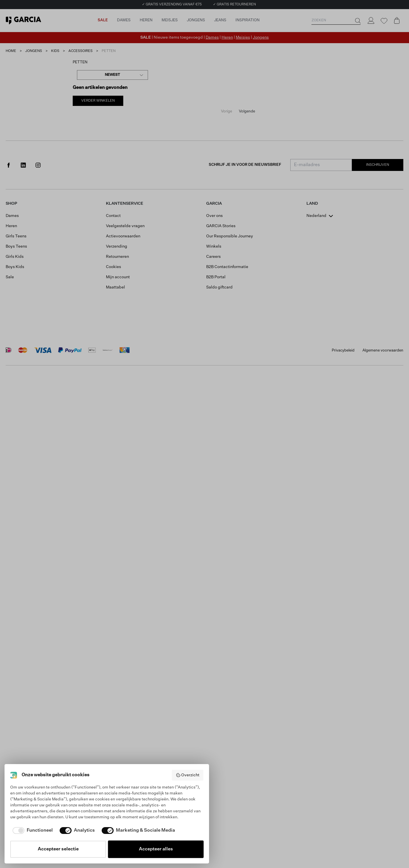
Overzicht (188, 775)
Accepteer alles (156, 849)
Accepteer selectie (58, 849)
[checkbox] (32, 831)
